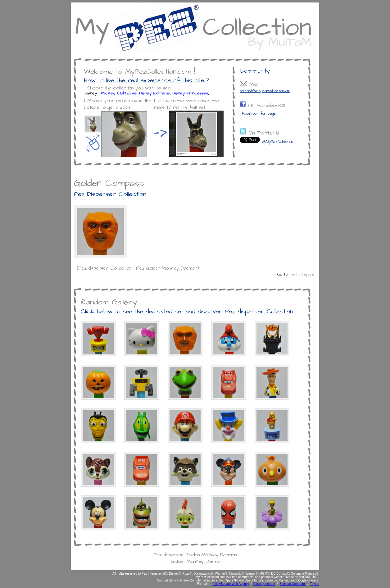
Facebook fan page (259, 114)
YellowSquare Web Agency (230, 584)
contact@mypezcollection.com (265, 91)
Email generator (264, 584)
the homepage (302, 274)
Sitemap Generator (293, 584)
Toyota (315, 584)
